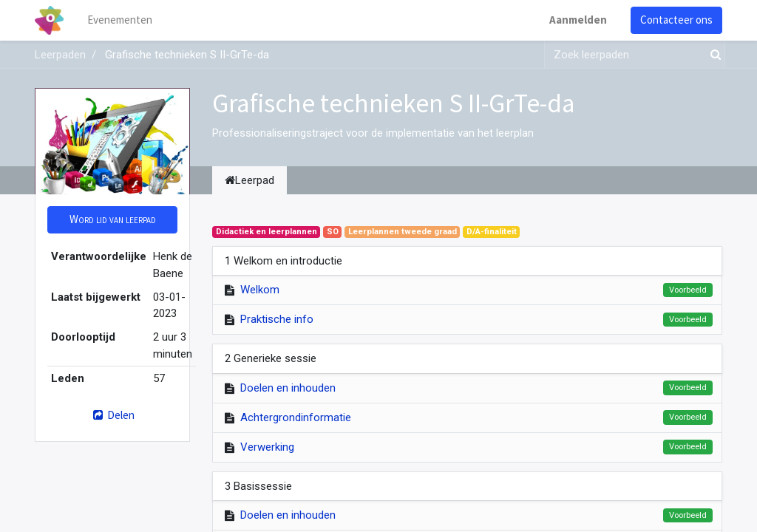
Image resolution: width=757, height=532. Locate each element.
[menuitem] (120, 20)
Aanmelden (578, 20)
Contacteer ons (676, 20)
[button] (112, 220)
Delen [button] (112, 415)
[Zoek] (713, 55)
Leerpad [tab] (249, 180)
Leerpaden (60, 55)
